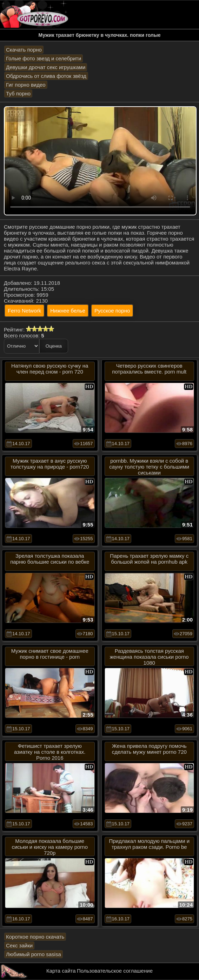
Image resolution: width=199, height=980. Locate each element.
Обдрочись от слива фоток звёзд (46, 76)
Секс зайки (19, 945)
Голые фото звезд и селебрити (44, 58)
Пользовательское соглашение (115, 971)
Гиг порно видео (26, 85)
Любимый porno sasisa (34, 954)
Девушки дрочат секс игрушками (46, 67)
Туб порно (18, 93)
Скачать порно (24, 50)
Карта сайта (61, 971)
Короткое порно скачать (35, 937)
